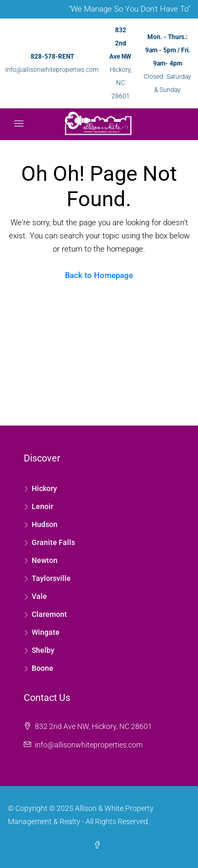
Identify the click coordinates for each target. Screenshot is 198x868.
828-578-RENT (52, 57)
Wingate (46, 632)
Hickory (44, 488)
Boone (43, 668)
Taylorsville (51, 578)
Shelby (43, 650)
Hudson (45, 524)
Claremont (49, 614)
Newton (45, 560)
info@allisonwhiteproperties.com (52, 70)
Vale (39, 596)
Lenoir (43, 506)
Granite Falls (53, 542)
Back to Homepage (99, 275)
